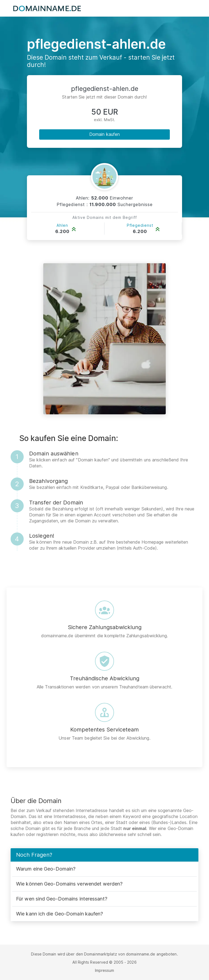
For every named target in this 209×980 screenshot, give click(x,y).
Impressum (105, 970)
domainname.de (141, 954)
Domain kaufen (104, 134)
